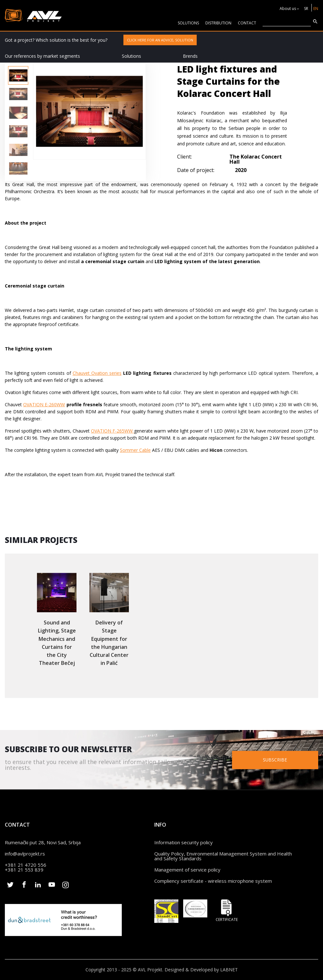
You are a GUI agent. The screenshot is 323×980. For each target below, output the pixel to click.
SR (306, 9)
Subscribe (276, 760)
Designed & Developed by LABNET (201, 970)
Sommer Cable (135, 450)
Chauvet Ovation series (97, 373)
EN (316, 9)
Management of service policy (187, 870)
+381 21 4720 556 (26, 865)
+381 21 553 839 (24, 870)
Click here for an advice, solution (160, 40)
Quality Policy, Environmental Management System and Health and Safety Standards (223, 856)
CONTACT (247, 23)
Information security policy (184, 842)
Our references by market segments (42, 56)
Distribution (218, 23)
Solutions (131, 56)
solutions (188, 23)
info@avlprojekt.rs (25, 854)
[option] (18, 75)
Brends (190, 56)
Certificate (227, 911)
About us (288, 9)
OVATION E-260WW (44, 404)
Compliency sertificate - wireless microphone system (213, 881)
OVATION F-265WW (112, 431)
